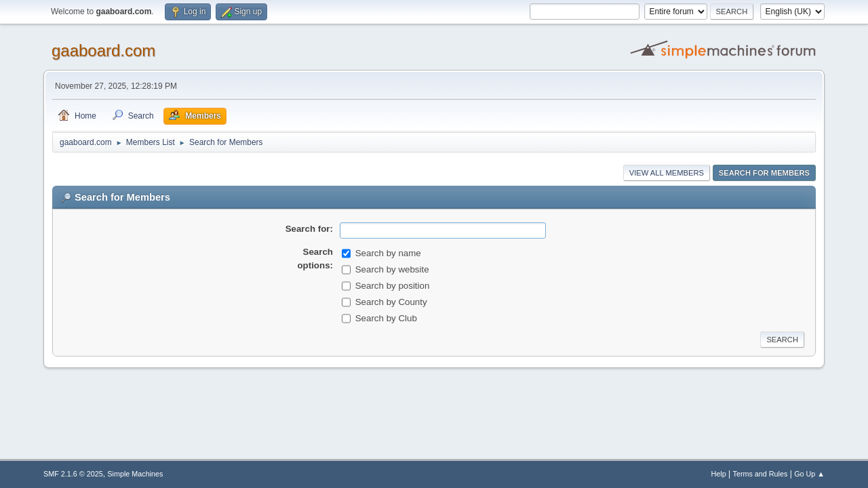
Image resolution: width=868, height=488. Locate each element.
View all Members (667, 173)
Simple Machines (135, 474)
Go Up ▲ (809, 474)
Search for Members (764, 173)
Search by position (393, 286)
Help (719, 474)
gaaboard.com (103, 50)
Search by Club (386, 318)
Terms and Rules (761, 474)
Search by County (391, 302)
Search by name (388, 253)
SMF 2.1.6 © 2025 (73, 474)
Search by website (392, 269)
